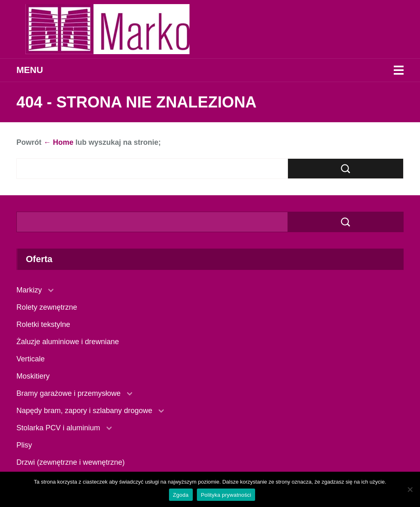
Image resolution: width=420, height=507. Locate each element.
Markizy (29, 290)
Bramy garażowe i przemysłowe (68, 393)
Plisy (24, 445)
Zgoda (181, 495)
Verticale (31, 359)
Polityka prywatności (226, 495)
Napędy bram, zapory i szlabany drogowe (84, 411)
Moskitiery (33, 376)
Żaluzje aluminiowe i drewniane (68, 342)
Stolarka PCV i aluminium (58, 428)
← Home (58, 142)
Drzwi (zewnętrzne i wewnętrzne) (71, 462)
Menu (30, 70)
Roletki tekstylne (43, 324)
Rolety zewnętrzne (47, 307)
